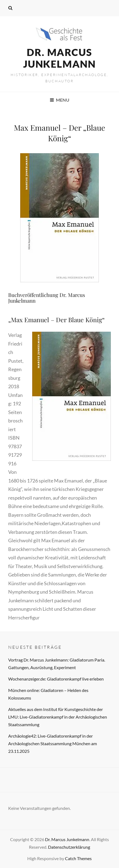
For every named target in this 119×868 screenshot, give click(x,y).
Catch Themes (78, 858)
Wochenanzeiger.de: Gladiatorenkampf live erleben (56, 679)
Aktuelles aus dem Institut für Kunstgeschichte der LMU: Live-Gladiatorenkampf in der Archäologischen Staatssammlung (58, 717)
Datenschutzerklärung (69, 847)
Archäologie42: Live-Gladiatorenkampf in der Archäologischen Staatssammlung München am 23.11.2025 (53, 743)
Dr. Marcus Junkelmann (59, 58)
